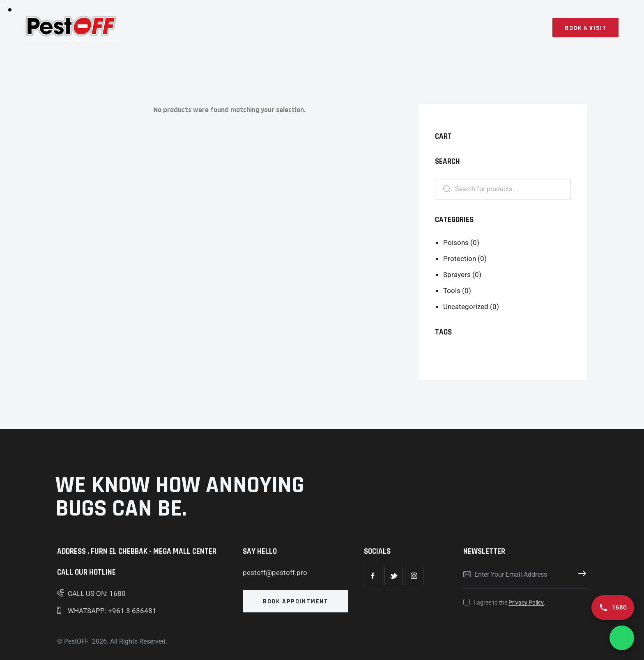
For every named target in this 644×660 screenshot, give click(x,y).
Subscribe (580, 575)
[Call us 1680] (613, 607)
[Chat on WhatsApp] (622, 638)
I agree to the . (510, 603)
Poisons (456, 243)
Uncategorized (466, 307)
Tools (452, 291)
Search (445, 189)
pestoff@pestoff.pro (275, 573)
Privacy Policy (526, 603)
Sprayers (457, 275)
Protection (460, 259)
